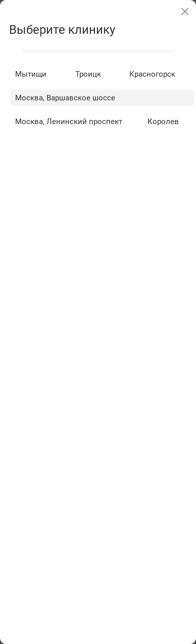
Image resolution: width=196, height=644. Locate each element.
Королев (163, 122)
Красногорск (152, 74)
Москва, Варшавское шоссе (65, 98)
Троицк (88, 74)
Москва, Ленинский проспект (69, 122)
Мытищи (31, 74)
